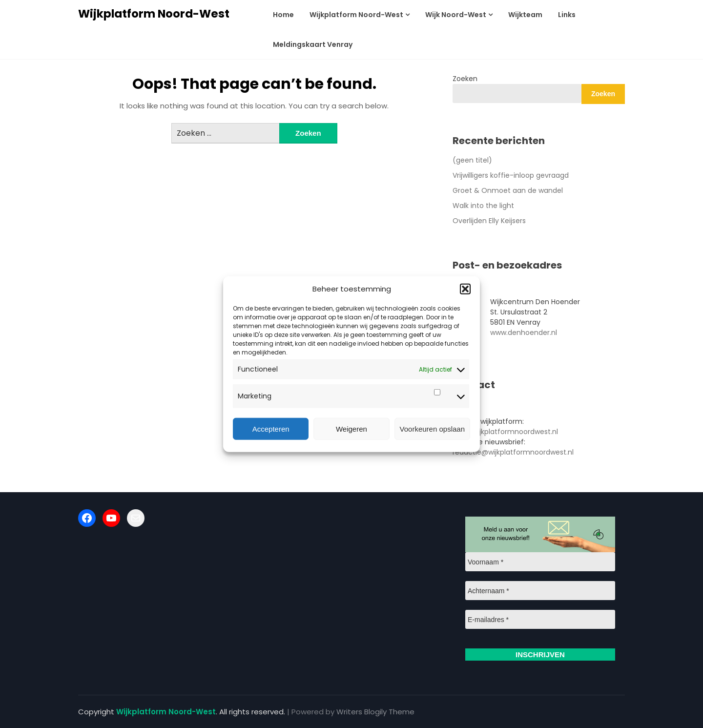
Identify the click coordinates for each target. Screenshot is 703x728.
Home (283, 15)
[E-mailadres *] (540, 619)
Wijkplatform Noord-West (154, 14)
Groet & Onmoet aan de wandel (508, 190)
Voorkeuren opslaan (432, 428)
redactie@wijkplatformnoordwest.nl (513, 452)
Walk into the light (483, 206)
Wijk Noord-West (456, 15)
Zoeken (465, 79)
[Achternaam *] (540, 591)
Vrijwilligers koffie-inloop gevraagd (511, 175)
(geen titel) (472, 160)
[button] (465, 289)
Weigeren (351, 428)
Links (567, 15)
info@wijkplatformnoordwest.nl (505, 432)
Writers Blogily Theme (375, 712)
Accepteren (271, 428)
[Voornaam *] (540, 562)
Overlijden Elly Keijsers (489, 221)
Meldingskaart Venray (313, 44)
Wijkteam (525, 15)
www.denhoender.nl (524, 333)
